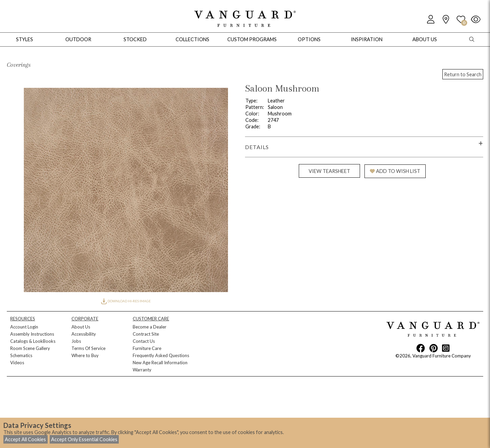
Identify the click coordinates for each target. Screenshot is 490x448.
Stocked (135, 39)
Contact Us (144, 341)
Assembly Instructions (32, 334)
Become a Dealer (150, 327)
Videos (17, 363)
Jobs (76, 341)
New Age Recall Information (160, 363)
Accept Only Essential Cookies (84, 439)
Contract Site (146, 334)
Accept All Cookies (25, 439)
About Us (81, 327)
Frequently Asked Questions (161, 355)
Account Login (24, 327)
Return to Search (463, 74)
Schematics (21, 355)
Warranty (142, 370)
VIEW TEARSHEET (329, 171)
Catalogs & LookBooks (33, 341)
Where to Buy (85, 355)
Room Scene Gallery (30, 348)
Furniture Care (147, 348)
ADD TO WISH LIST (395, 171)
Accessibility (84, 334)
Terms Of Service (88, 348)
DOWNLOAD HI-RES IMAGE (126, 301)
